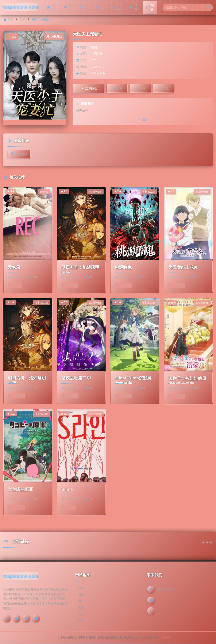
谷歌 (81, 594)
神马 (81, 614)
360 (81, 601)
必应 (81, 607)
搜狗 (81, 620)
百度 (81, 588)
